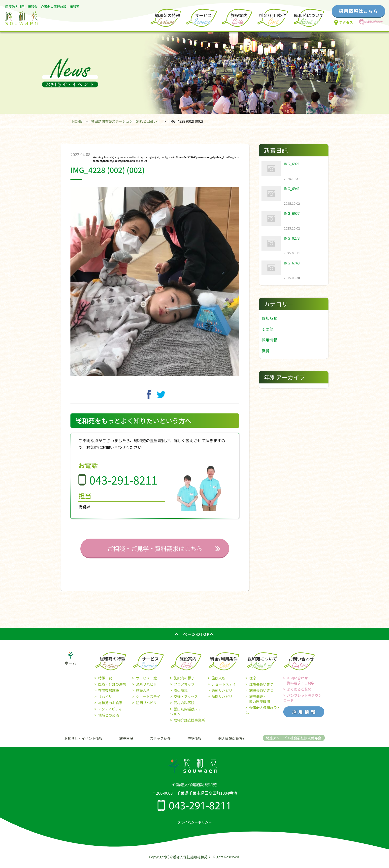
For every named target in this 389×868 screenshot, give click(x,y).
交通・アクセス (186, 700)
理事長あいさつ (261, 688)
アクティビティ (110, 713)
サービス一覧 (146, 682)
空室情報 (194, 742)
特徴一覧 (105, 682)
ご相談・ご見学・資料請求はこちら (155, 552)
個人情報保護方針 (232, 742)
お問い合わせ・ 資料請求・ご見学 (299, 684)
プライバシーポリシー (194, 826)
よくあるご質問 (299, 693)
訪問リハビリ (146, 706)
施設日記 (126, 742)
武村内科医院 (184, 706)
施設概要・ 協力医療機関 (258, 703)
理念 (253, 682)
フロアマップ (184, 688)
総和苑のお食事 (110, 706)
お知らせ (269, 318)
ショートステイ (148, 700)
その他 (267, 329)
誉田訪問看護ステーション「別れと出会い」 (126, 121)
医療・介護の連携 (112, 688)
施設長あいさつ (261, 694)
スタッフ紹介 (160, 742)
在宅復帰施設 (109, 694)
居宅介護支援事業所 (189, 724)
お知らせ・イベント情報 (83, 742)
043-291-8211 (123, 484)
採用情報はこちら (358, 11)
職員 (265, 351)
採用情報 (269, 340)
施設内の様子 (184, 682)
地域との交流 (109, 719)
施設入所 (143, 694)
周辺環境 (181, 694)
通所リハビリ (146, 688)
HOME (77, 121)
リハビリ (105, 700)
